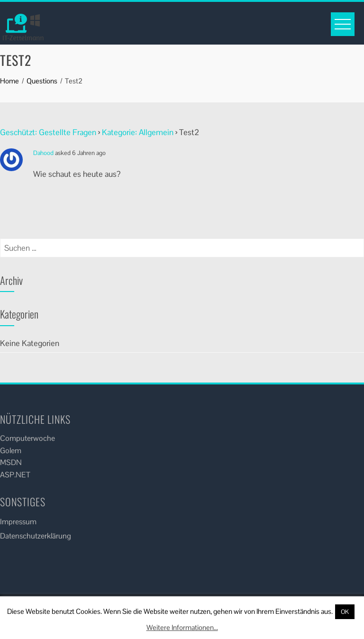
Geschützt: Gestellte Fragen (48, 132)
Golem (11, 451)
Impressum (18, 522)
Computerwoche (27, 438)
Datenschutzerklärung (36, 536)
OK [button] (345, 612)
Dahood (43, 153)
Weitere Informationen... (182, 627)
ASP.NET (15, 475)
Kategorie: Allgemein (138, 132)
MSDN (11, 462)
